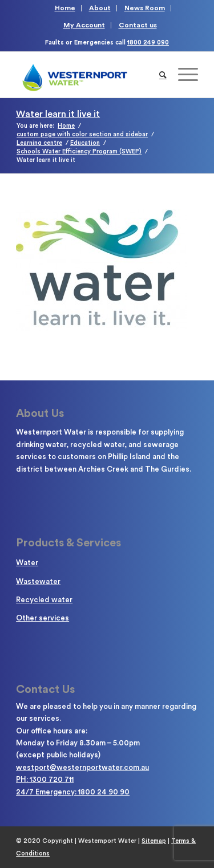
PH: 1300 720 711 (45, 779)
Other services (43, 618)
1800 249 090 (148, 42)
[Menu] (182, 75)
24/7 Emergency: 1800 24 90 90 (73, 792)
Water (27, 563)
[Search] (163, 75)
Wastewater (38, 581)
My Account (84, 25)
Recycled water (44, 600)
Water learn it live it (58, 114)
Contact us (138, 25)
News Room (145, 8)
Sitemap (154, 841)
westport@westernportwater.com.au (82, 767)
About (100, 8)
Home (65, 8)
